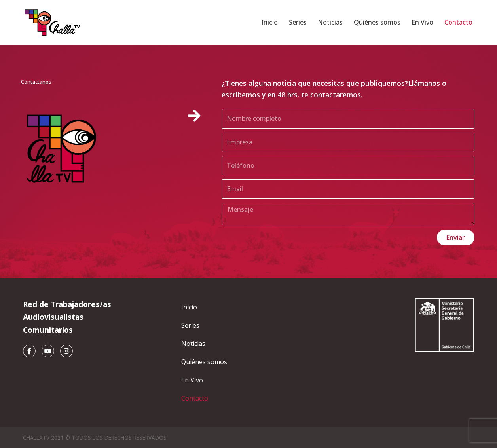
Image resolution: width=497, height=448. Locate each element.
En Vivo (422, 22)
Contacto (458, 22)
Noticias (330, 22)
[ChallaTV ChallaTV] (53, 22)
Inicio (270, 22)
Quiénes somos (377, 22)
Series (298, 22)
